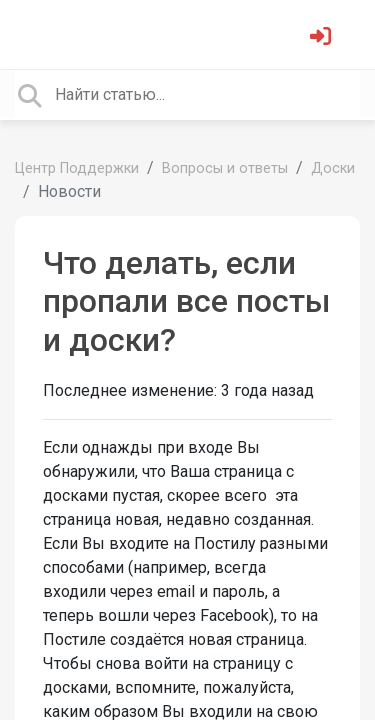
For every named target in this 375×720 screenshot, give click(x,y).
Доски (333, 168)
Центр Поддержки (77, 168)
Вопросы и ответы (225, 168)
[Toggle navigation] (44, 34)
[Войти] (323, 38)
